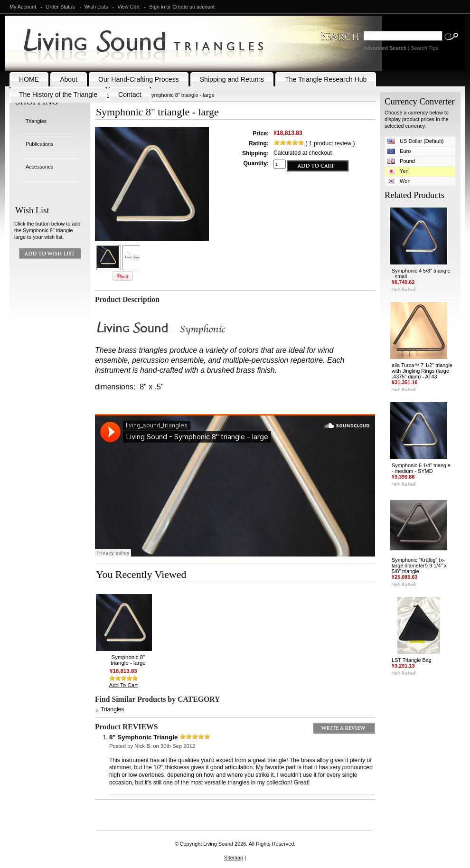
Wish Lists (96, 7)
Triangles (36, 121)
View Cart (128, 7)
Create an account (193, 7)
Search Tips (424, 48)
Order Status (60, 7)
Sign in (157, 7)
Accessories (40, 167)
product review (331, 143)
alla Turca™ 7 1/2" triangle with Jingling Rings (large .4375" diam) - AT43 (422, 371)
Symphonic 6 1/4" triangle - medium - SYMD (421, 468)
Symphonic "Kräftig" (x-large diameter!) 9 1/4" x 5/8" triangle (419, 566)
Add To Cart (124, 685)
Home (105, 95)
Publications (40, 144)
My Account (23, 7)
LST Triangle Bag (412, 660)
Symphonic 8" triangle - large (128, 660)
